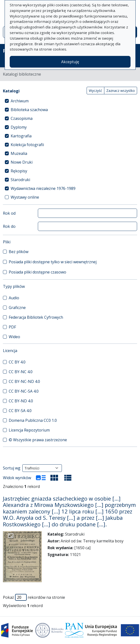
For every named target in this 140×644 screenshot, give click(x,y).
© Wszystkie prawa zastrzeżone (38, 440)
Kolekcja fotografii (27, 145)
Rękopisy (19, 171)
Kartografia (21, 136)
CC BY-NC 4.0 (21, 372)
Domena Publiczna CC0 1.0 (33, 420)
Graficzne (17, 308)
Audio (14, 298)
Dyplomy (19, 127)
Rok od (9, 213)
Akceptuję (70, 62)
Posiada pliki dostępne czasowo (37, 272)
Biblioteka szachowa (29, 110)
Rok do (9, 226)
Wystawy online (25, 197)
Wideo (14, 337)
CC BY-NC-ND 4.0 (24, 381)
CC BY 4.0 (17, 362)
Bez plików (19, 252)
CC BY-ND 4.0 (21, 401)
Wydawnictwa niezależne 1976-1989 (43, 188)
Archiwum (20, 101)
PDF (12, 327)
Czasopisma (22, 118)
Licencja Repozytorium (29, 430)
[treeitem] (70, 101)
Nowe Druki (22, 162)
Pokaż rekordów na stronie (34, 597)
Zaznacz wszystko (121, 91)
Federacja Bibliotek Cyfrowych (36, 317)
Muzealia (19, 153)
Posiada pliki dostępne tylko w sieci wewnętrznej (53, 262)
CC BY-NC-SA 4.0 (24, 391)
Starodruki (20, 180)
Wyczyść (95, 91)
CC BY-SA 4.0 (20, 411)
